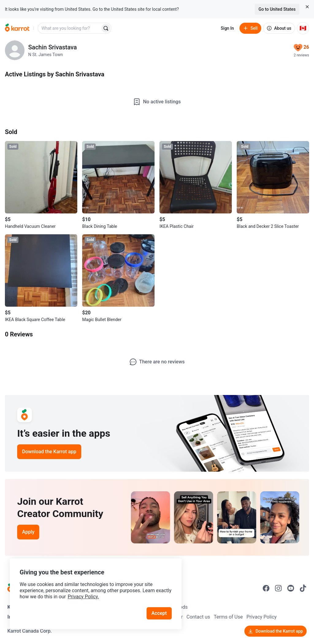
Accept (159, 613)
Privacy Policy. (83, 597)
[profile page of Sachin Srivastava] (15, 50)
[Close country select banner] (307, 7)
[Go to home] (17, 28)
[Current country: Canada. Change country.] (303, 28)
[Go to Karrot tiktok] (303, 588)
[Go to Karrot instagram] (278, 588)
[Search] (106, 28)
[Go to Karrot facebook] (266, 588)
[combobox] (70, 28)
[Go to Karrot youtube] (291, 588)
